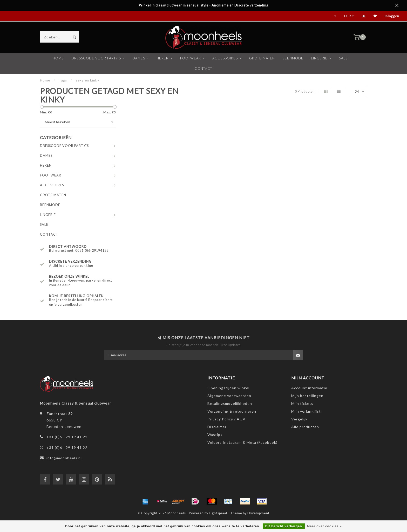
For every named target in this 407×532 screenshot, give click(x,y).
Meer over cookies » (324, 526)
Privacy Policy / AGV (226, 419)
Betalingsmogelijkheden (230, 403)
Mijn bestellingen (307, 396)
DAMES (139, 58)
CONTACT (203, 69)
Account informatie (309, 388)
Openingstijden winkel (228, 388)
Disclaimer (217, 427)
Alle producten (305, 427)
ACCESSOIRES (225, 58)
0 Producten (305, 91)
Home (58, 58)
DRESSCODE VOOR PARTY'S (96, 58)
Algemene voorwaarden (229, 396)
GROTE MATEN (262, 58)
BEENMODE (293, 58)
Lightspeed (218, 513)
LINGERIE (319, 58)
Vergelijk (299, 419)
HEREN (163, 58)
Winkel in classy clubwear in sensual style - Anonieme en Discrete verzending (204, 5)
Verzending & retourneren (232, 411)
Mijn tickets (302, 403)
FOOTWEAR (191, 58)
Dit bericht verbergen (284, 526)
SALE (343, 58)
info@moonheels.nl (64, 458)
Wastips (215, 435)
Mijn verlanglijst (306, 411)
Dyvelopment (258, 513)
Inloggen (392, 16)
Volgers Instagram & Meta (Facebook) (242, 442)
